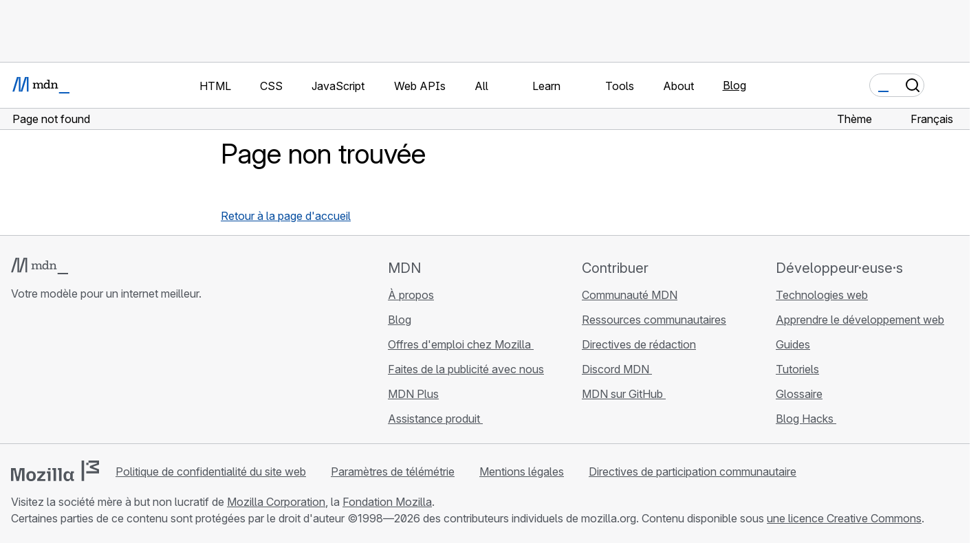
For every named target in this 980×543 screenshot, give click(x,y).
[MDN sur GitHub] (19, 375)
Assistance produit (435, 419)
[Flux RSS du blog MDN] (118, 375)
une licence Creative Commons (844, 518)
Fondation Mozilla (387, 502)
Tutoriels (797, 369)
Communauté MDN (630, 295)
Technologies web (822, 295)
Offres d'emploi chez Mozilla (461, 344)
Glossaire (799, 394)
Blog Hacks (806, 419)
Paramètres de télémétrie (393, 472)
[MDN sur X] (69, 375)
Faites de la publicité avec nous (466, 369)
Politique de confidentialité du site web (211, 472)
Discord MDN (617, 369)
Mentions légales (522, 472)
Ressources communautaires (654, 320)
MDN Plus (413, 394)
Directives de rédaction (639, 344)
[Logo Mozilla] (55, 471)
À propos (411, 295)
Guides (793, 344)
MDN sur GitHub (624, 394)
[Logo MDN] (40, 266)
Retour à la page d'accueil (286, 216)
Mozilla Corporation (276, 502)
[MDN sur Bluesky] (44, 375)
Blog (734, 85)
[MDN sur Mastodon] (94, 375)
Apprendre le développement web (860, 320)
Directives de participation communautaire (693, 472)
